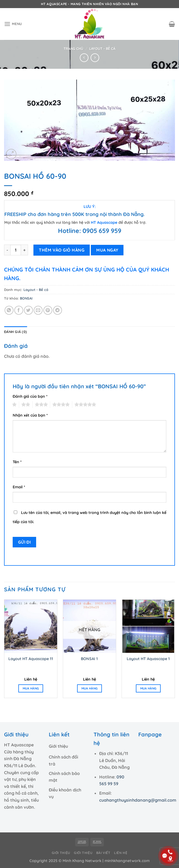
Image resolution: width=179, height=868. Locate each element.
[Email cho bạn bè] (38, 310)
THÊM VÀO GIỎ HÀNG (62, 250)
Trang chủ (73, 49)
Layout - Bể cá (102, 49)
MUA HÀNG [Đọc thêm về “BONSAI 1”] (90, 688)
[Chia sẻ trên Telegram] (58, 310)
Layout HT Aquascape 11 (31, 659)
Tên (17, 462)
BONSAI (26, 298)
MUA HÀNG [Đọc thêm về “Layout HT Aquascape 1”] (148, 688)
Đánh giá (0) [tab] (16, 332)
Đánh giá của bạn (30, 396)
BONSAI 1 (89, 659)
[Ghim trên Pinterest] (48, 310)
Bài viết (103, 853)
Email (19, 487)
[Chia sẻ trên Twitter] (28, 310)
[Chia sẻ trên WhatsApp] (9, 310)
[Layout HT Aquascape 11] (31, 626)
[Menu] (13, 24)
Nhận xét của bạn (30, 415)
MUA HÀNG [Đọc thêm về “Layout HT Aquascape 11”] (31, 688)
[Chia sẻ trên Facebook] (19, 310)
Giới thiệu (61, 853)
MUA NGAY (107, 250)
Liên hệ (121, 853)
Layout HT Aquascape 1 (148, 659)
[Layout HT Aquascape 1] (148, 626)
